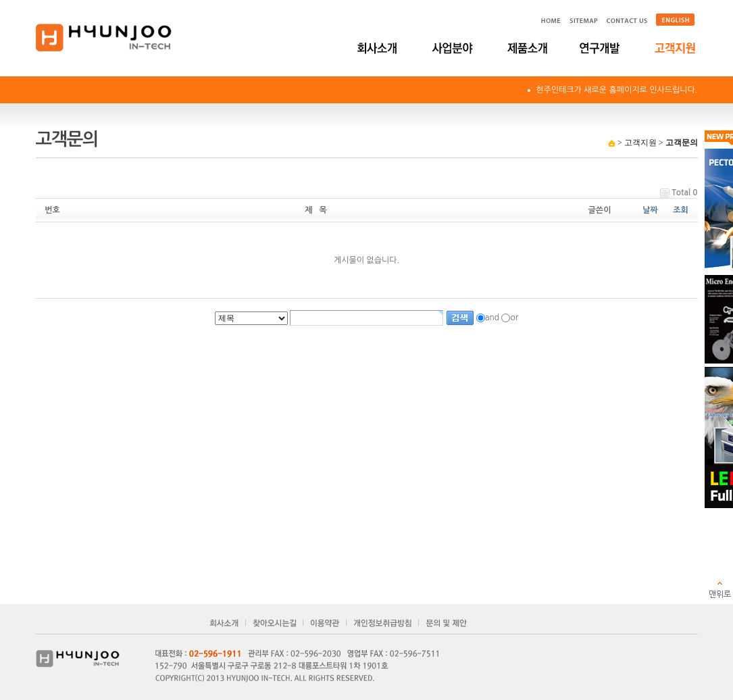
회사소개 (379, 48)
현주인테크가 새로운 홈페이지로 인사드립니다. (616, 90)
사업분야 (453, 48)
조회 (681, 210)
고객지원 (676, 48)
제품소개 (527, 48)
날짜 (650, 210)
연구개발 (602, 48)
